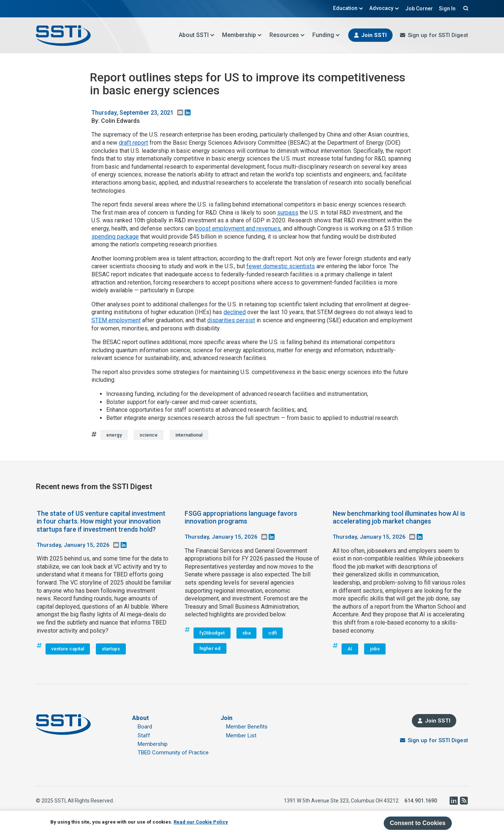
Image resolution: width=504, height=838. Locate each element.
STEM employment (116, 320)
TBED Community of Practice (173, 753)
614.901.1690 (421, 801)
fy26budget (212, 633)
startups (111, 649)
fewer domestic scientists (281, 266)
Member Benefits (247, 727)
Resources (287, 35)
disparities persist (231, 320)
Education (348, 8)
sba (246, 633)
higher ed (210, 648)
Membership (242, 35)
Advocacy (384, 8)
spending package (115, 237)
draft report (133, 143)
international (189, 435)
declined (235, 312)
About (140, 718)
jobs (375, 649)
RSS (464, 801)
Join (226, 718)
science (149, 435)
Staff (144, 736)
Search (465, 8)
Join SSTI (374, 35)
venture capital (68, 649)
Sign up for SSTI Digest (438, 35)
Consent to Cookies (418, 823)
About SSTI (197, 35)
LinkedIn (453, 801)
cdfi (273, 633)
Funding (326, 35)
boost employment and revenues (238, 228)
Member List (241, 736)
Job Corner (419, 9)
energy (114, 435)
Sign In (447, 9)
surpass (288, 213)
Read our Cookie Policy (201, 822)
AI (350, 649)
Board (145, 727)
